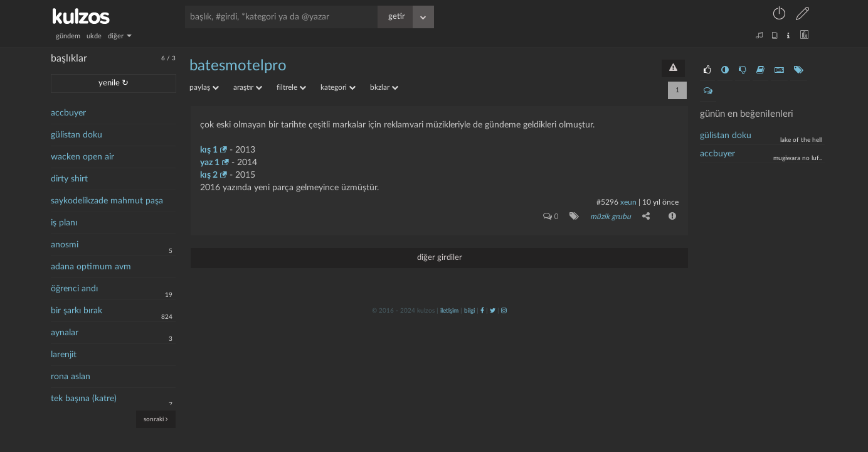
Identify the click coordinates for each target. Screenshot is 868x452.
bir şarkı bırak (77, 311)
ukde (94, 36)
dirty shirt (69, 179)
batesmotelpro (238, 66)
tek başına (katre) (84, 399)
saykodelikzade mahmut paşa (107, 201)
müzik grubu (611, 217)
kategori (338, 87)
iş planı (64, 223)
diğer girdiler (440, 258)
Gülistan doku (726, 136)
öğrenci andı (74, 289)
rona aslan (71, 377)
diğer (120, 36)
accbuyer (68, 113)
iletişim (449, 311)
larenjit (64, 355)
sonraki (156, 419)
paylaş (204, 87)
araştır (248, 87)
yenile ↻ (114, 83)
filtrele (291, 87)
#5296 (607, 202)
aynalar (65, 333)
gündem (68, 36)
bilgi (469, 311)
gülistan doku (77, 135)
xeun (628, 202)
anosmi (65, 245)
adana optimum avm (91, 267)
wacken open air (82, 157)
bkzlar (384, 87)
